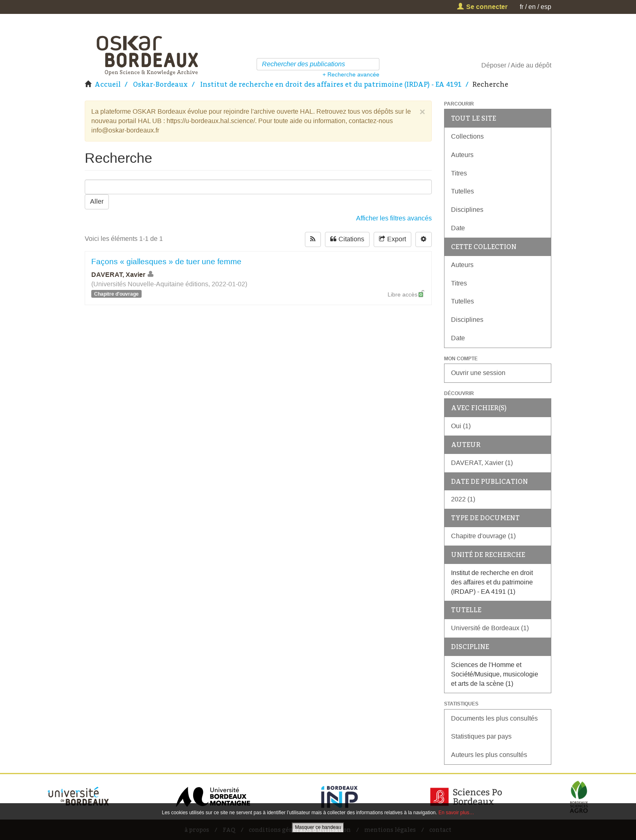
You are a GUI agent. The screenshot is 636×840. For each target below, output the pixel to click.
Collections (467, 136)
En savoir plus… (456, 813)
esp (546, 7)
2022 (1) (463, 499)
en (532, 7)
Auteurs (462, 155)
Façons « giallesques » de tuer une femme (166, 262)
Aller (97, 201)
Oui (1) (461, 426)
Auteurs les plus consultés (489, 755)
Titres (459, 173)
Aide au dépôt (531, 65)
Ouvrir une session (478, 373)
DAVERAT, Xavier (123, 275)
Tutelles (462, 191)
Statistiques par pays (481, 736)
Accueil (108, 84)
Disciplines (467, 210)
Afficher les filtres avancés (394, 218)
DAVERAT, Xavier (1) (482, 463)
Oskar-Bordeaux (160, 84)
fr (522, 7)
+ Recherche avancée (351, 74)
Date (458, 228)
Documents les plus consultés (494, 718)
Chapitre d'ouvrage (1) (483, 536)
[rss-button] (313, 239)
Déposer (494, 65)
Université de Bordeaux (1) (490, 628)
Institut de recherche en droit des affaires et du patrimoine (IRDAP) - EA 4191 (331, 84)
